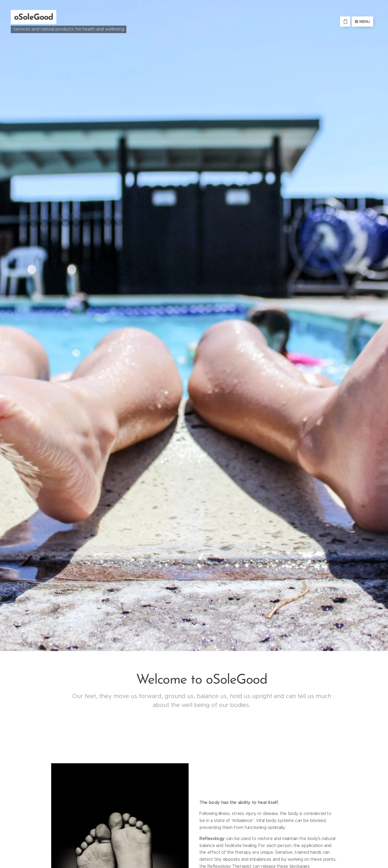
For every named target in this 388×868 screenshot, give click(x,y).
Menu (362, 22)
